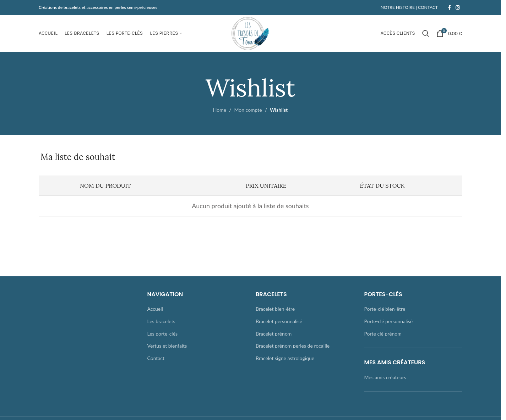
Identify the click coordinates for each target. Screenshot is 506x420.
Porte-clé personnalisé (389, 321)
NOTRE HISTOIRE (398, 7)
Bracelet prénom (274, 334)
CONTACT (427, 7)
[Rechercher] (426, 33)
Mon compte (248, 110)
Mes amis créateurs (385, 377)
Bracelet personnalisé (279, 321)
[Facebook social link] (449, 8)
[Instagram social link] (458, 8)
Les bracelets (161, 321)
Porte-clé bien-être (385, 309)
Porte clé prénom (383, 334)
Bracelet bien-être (275, 309)
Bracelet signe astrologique (285, 358)
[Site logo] (250, 33)
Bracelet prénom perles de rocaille (293, 346)
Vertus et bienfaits (167, 346)
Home (220, 110)
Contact (156, 358)
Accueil (155, 309)
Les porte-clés (163, 334)
